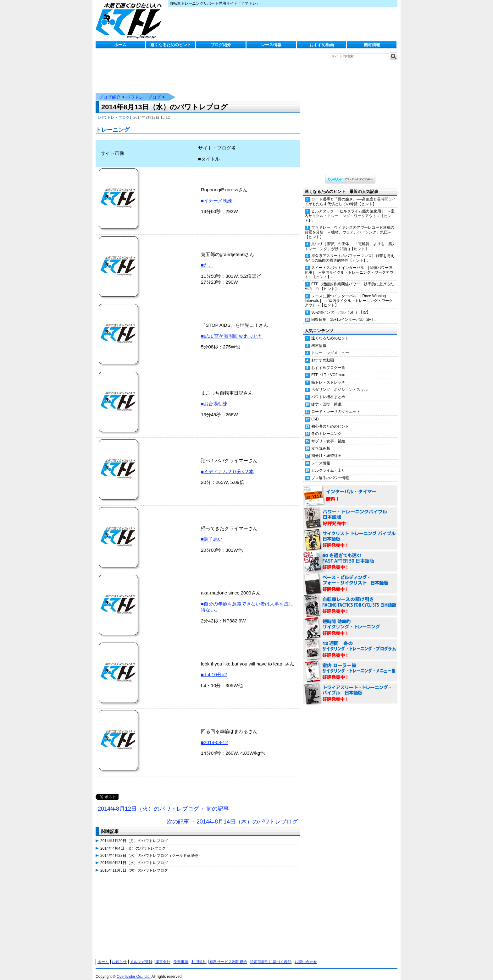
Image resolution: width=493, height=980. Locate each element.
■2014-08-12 (214, 736)
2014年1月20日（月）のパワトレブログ (134, 835)
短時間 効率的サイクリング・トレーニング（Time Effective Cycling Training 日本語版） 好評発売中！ (350, 621)
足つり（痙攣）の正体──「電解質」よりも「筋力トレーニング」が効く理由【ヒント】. (350, 240)
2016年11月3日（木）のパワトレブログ (134, 864)
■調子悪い (212, 533)
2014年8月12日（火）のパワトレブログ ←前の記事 (163, 802)
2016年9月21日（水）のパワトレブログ (134, 857)
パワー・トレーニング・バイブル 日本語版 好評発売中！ (350, 512)
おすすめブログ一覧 (328, 361)
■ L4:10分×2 (214, 668)
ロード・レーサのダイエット (336, 405)
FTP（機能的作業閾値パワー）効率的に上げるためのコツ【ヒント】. (349, 280)
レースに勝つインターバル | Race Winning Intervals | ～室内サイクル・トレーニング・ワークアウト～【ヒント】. (349, 294)
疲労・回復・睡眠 (326, 398)
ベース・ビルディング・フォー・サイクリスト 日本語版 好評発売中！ (350, 578)
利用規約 (199, 955)
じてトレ (130, 20)
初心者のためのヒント (330, 420)
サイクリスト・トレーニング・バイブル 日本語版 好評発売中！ (350, 534)
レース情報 (271, 45)
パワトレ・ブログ (143, 91)
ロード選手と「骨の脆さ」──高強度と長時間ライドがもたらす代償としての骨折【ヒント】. (350, 195)
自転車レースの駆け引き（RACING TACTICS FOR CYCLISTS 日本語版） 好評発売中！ (350, 599)
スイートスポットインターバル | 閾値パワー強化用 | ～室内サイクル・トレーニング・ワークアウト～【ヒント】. (349, 266)
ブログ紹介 (221, 45)
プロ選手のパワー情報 (330, 472)
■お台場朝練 (214, 397)
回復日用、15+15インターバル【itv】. (343, 313)
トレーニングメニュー (330, 347)
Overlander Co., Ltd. (134, 970)
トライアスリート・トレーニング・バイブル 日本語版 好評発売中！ (350, 687)
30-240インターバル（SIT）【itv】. (341, 306)
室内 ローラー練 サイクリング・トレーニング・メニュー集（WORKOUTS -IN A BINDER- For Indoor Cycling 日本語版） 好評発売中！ (350, 665)
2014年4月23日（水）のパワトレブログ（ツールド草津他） (151, 849)
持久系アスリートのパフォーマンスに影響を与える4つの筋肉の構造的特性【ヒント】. (349, 252)
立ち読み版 (321, 442)
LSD (315, 413)
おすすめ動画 (322, 45)
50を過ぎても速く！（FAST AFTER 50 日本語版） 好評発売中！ (350, 556)
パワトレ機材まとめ (328, 391)
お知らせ (119, 955)
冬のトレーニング (326, 427)
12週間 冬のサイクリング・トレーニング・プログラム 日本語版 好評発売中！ (350, 643)
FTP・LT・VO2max (328, 369)
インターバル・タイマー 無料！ (350, 490)
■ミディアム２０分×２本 (227, 465)
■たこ (207, 259)
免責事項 (181, 955)
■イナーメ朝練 (216, 194)
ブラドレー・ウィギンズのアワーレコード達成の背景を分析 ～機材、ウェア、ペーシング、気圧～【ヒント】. (349, 226)
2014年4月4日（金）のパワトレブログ (133, 842)
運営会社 (163, 955)
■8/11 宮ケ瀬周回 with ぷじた (232, 330)
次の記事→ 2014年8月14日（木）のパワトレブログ (232, 815)
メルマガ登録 (141, 955)
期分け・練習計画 (326, 449)
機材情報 (372, 45)
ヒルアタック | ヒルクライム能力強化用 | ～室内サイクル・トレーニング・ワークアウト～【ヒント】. (350, 210)
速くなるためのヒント (171, 45)
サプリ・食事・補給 (328, 435)
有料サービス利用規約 (228, 955)
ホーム (120, 45)
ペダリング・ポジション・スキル (340, 383)
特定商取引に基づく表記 (271, 955)
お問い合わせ (306, 955)
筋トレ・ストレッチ (328, 376)
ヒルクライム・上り (328, 464)
